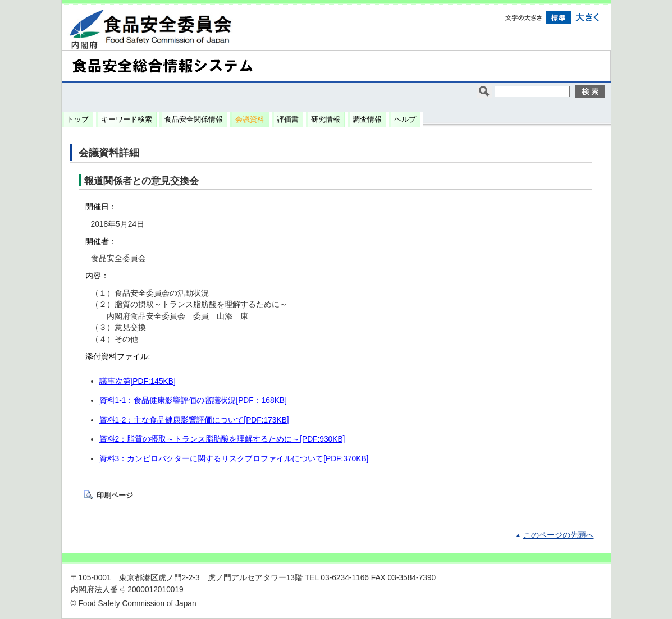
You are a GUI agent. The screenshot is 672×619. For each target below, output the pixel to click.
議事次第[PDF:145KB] (138, 381)
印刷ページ (115, 495)
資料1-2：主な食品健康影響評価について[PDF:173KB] (194, 420)
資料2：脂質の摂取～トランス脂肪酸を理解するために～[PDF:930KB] (222, 439)
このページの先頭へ (559, 535)
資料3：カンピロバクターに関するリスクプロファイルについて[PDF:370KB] (234, 459)
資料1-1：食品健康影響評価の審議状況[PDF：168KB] (193, 400)
